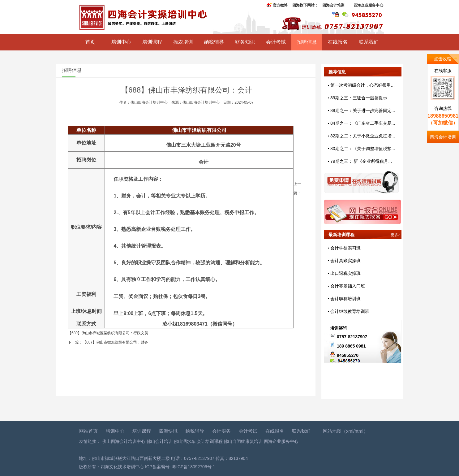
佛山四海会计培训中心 (124, 441)
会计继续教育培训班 (350, 311)
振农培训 (183, 42)
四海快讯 (168, 431)
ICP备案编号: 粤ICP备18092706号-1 (180, 467)
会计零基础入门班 (348, 286)
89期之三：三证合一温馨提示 (359, 98)
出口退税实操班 (345, 273)
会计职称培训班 (345, 299)
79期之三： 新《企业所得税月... (361, 161)
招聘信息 (307, 42)
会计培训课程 (210, 441)
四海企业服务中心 (368, 5)
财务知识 (245, 42)
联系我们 (369, 42)
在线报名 (338, 42)
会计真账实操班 (345, 261)
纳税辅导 (214, 42)
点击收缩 (443, 59)
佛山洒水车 (185, 441)
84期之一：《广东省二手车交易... (363, 123)
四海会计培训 (333, 5)
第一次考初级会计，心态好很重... (362, 85)
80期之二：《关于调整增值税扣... (363, 149)
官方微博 (280, 5)
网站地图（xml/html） (345, 431)
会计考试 (276, 42)
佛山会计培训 (160, 441)
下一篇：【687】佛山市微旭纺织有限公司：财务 (108, 342)
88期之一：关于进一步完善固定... (363, 110)
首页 (90, 42)
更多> (395, 235)
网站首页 (88, 431)
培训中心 (121, 42)
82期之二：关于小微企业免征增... (363, 136)
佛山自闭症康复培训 (243, 441)
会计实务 (221, 431)
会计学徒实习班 (345, 248)
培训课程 (152, 42)
